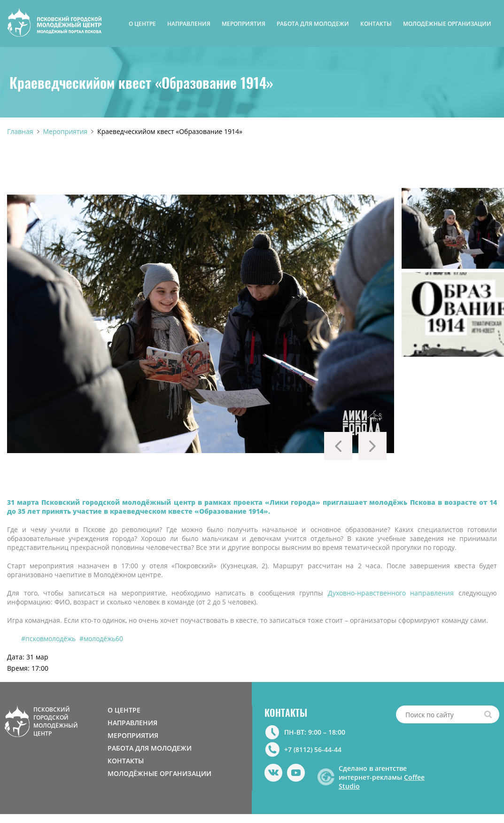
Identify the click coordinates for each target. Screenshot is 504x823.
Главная (20, 131)
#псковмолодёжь (48, 639)
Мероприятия (66, 131)
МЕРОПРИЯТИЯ (244, 24)
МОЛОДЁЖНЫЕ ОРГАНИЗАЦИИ (447, 24)
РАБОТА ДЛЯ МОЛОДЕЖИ (313, 24)
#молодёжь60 (101, 639)
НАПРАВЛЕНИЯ (189, 24)
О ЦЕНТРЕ (142, 24)
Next (372, 446)
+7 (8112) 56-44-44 (313, 749)
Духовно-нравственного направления (391, 593)
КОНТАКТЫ (376, 24)
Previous (338, 446)
